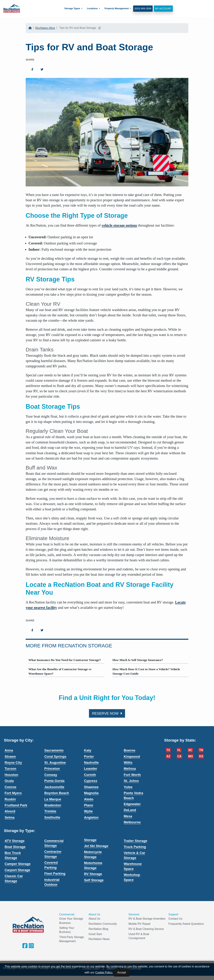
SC (190, 750)
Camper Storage (18, 864)
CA (179, 756)
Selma (10, 817)
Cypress (91, 781)
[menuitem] (73, 9)
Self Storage (94, 880)
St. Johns (131, 781)
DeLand (130, 810)
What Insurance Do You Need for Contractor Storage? (65, 660)
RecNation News (99, 939)
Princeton (52, 769)
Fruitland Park (16, 805)
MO (191, 756)
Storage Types (72, 8)
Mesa (128, 816)
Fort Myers (13, 793)
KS (201, 756)
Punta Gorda (54, 781)
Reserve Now (107, 713)
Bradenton (53, 805)
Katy (88, 750)
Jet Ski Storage (96, 846)
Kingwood (132, 757)
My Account (163, 8)
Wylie (88, 811)
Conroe (11, 787)
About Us (94, 919)
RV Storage (93, 874)
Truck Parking (135, 847)
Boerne (130, 750)
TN (201, 750)
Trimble (50, 811)
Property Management (116, 8)
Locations (92, 8)
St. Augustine (55, 763)
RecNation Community (103, 924)
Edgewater (132, 804)
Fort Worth (132, 775)
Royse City (13, 763)
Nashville (91, 763)
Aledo (89, 799)
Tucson (10, 769)
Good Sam (95, 934)
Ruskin (10, 799)
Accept (122, 972)
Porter (89, 757)
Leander (91, 769)
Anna (9, 750)
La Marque (53, 799)
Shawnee (91, 787)
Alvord (10, 811)
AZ (168, 756)
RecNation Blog (45, 28)
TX (168, 750)
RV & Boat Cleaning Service (146, 929)
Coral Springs (55, 757)
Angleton (91, 817)
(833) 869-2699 (143, 8)
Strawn (10, 757)
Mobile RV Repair (140, 924)
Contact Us (175, 919)
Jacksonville (54, 787)
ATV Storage (15, 841)
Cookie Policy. (104, 972)
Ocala (9, 781)
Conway (51, 775)
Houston (11, 775)
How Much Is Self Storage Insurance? (138, 660)
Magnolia (91, 793)
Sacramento (54, 750)
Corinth (90, 775)
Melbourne (132, 822)
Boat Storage (15, 847)
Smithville (52, 817)
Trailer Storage (136, 841)
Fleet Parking (55, 874)
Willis (128, 763)
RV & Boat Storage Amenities (147, 919)
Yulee (128, 787)
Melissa (130, 769)
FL (179, 750)
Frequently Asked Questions (186, 924)
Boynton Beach (57, 793)
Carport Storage (17, 870)
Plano (89, 805)
